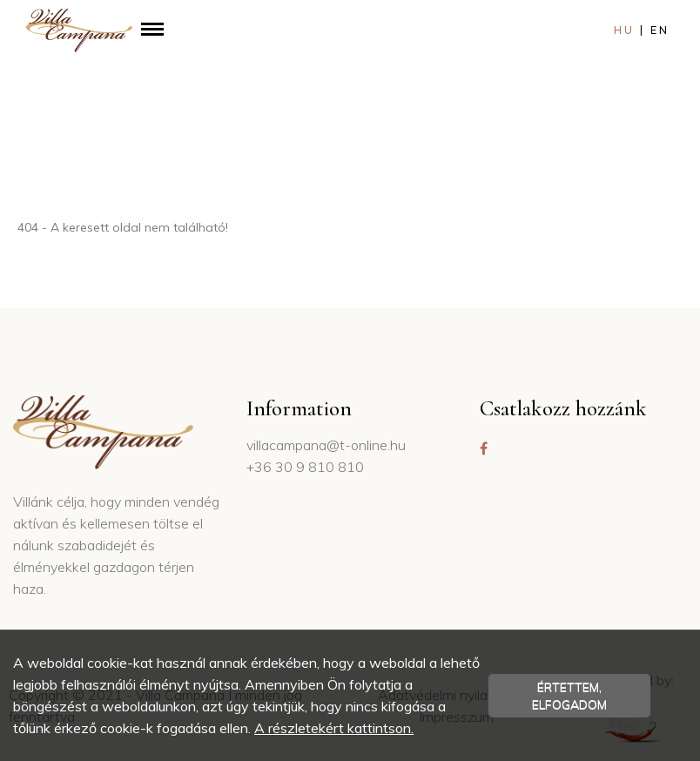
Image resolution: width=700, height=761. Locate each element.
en (660, 30)
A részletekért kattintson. (334, 728)
